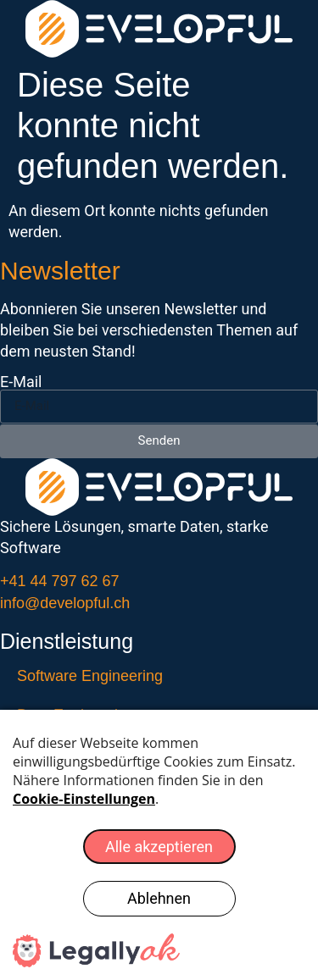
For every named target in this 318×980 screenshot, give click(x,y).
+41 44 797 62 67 (60, 581)
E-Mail (21, 382)
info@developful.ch (65, 603)
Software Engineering (90, 676)
